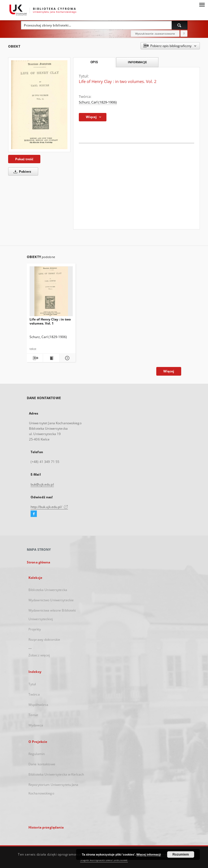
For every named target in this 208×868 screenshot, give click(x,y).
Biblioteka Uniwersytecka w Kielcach (56, 774)
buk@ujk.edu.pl (42, 484)
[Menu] (202, 4)
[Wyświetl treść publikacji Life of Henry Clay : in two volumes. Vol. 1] (51, 358)
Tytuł (32, 684)
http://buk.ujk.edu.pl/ (49, 507)
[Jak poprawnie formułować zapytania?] (184, 34)
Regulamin (37, 754)
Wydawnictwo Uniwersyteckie (51, 600)
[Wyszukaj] (180, 25)
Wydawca (36, 725)
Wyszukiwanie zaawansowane (155, 34)
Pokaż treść (24, 159)
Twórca (34, 694)
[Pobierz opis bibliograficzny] (35, 358)
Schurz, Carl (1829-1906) (98, 102)
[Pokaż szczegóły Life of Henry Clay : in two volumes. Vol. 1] (67, 358)
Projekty (35, 629)
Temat (33, 715)
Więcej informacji (149, 854)
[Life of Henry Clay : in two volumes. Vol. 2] (39, 105)
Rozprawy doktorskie (44, 640)
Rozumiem (181, 854)
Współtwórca (38, 705)
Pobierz (21, 171)
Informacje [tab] (137, 62)
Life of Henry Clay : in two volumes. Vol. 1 (50, 321)
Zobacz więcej (39, 655)
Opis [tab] (94, 62)
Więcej (169, 371)
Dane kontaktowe (42, 764)
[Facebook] (34, 514)
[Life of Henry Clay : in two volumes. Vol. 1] (51, 293)
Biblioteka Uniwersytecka (48, 590)
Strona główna (39, 562)
